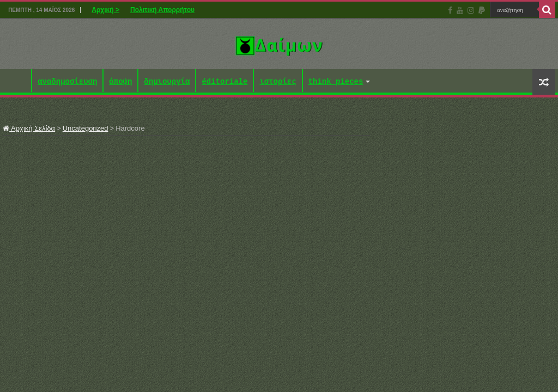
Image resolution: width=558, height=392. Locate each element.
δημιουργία (167, 82)
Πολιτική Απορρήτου (162, 10)
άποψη (120, 82)
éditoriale (225, 82)
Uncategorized (86, 128)
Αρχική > (105, 10)
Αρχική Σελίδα (29, 128)
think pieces (336, 82)
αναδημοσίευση (67, 82)
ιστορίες (278, 82)
